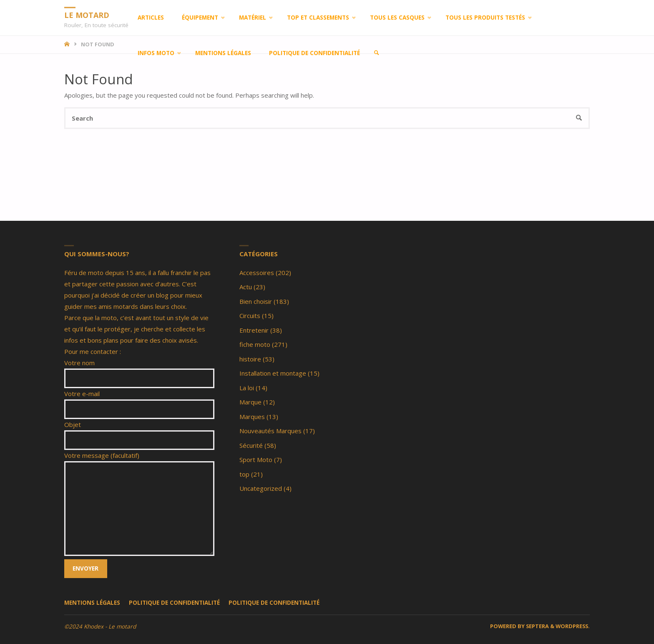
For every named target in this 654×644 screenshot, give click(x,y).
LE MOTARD (87, 15)
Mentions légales (92, 603)
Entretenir (254, 330)
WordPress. (573, 626)
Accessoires (257, 273)
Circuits (250, 316)
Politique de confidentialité (174, 603)
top (244, 474)
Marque (250, 402)
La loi (247, 388)
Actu (246, 287)
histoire (250, 359)
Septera (537, 626)
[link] (377, 53)
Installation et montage (273, 373)
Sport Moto (256, 460)
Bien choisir (256, 301)
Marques (252, 417)
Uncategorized (261, 488)
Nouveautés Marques (270, 431)
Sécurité (251, 445)
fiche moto (255, 344)
